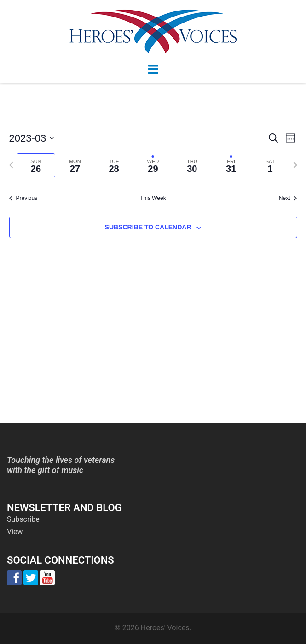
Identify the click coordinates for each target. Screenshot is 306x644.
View (15, 532)
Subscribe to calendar (148, 227)
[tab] (36, 165)
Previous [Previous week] (23, 198)
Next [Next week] (288, 198)
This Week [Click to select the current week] (153, 198)
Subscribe (23, 519)
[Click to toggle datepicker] (32, 138)
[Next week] (295, 165)
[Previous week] (11, 165)
